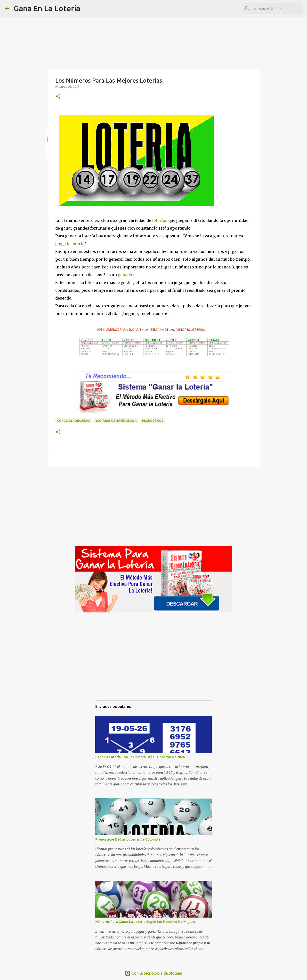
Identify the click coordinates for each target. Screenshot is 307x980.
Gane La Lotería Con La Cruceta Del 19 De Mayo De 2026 (140, 757)
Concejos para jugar (74, 421)
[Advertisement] (153, 508)
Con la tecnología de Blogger (154, 973)
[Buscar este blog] (278, 9)
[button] (58, 97)
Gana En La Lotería (47, 8)
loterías (159, 220)
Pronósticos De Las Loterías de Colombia (128, 839)
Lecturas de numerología (116, 421)
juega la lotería (70, 244)
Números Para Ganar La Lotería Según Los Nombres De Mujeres (146, 922)
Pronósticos (153, 421)
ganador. (126, 275)
